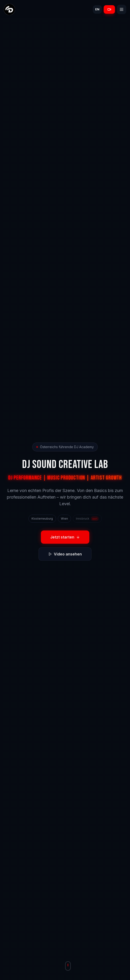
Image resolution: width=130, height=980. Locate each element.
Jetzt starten (65, 538)
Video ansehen (65, 555)
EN (97, 9)
